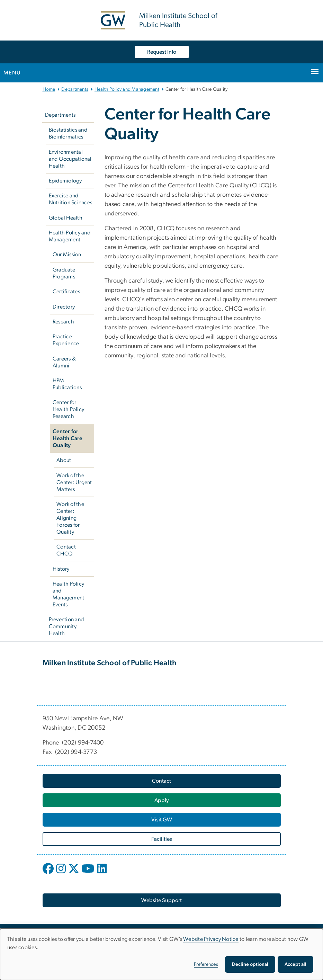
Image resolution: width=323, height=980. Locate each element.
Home (49, 89)
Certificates (66, 292)
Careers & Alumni (64, 362)
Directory (64, 307)
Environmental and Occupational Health (70, 159)
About (64, 460)
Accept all (295, 964)
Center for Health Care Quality (68, 438)
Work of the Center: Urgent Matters (74, 482)
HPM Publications (67, 384)
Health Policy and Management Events (69, 594)
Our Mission (67, 255)
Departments (75, 89)
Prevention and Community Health (66, 626)
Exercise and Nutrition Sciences (71, 199)
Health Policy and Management (127, 89)
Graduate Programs (64, 273)
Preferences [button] (206, 964)
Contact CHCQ (66, 550)
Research (63, 322)
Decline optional (250, 964)
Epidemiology (65, 181)
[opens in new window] (49, 874)
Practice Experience (66, 340)
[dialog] (161, 954)
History (61, 569)
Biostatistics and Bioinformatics (68, 133)
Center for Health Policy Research (68, 409)
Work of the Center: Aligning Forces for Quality (70, 518)
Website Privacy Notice (211, 939)
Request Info (162, 52)
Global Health (66, 218)
